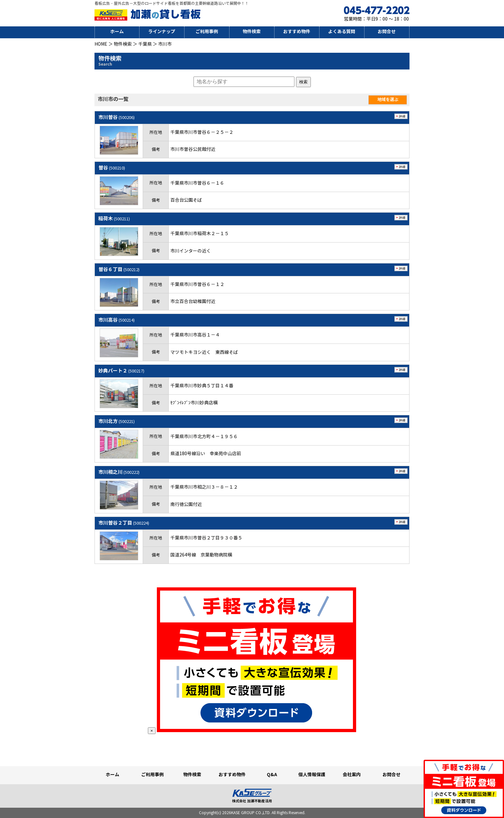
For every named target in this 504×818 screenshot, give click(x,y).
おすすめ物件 (297, 32)
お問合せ (387, 32)
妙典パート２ (121, 371)
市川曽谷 (117, 117)
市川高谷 (117, 320)
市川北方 (117, 421)
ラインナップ (162, 32)
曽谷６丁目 (119, 269)
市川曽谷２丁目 (124, 523)
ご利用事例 (207, 32)
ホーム (117, 32)
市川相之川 (119, 472)
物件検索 (252, 32)
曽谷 (112, 168)
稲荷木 (114, 219)
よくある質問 (342, 32)
